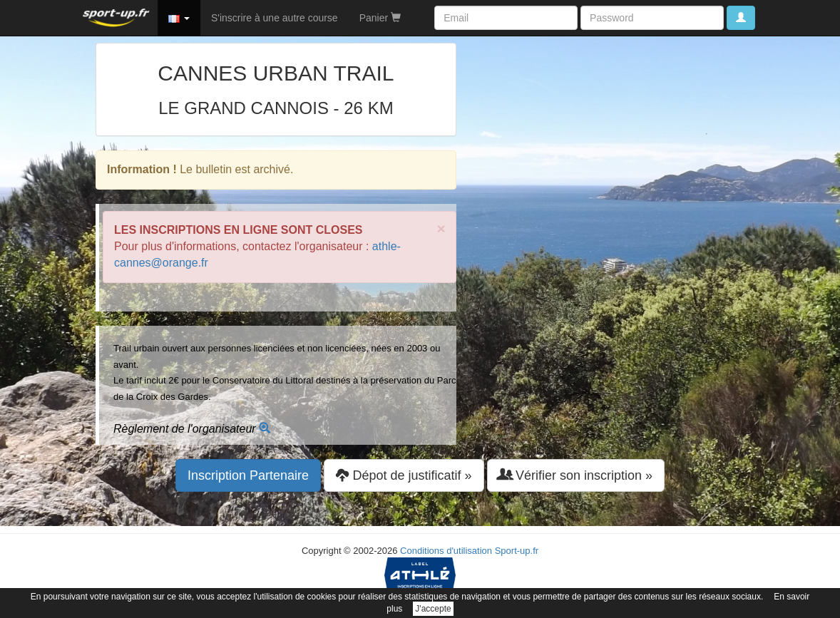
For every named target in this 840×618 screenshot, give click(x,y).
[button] (179, 18)
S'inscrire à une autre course (275, 18)
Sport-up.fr (517, 551)
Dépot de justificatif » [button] (404, 475)
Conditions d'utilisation (446, 551)
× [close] (441, 228)
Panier (380, 18)
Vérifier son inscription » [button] (576, 475)
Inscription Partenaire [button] (248, 475)
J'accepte (433, 609)
